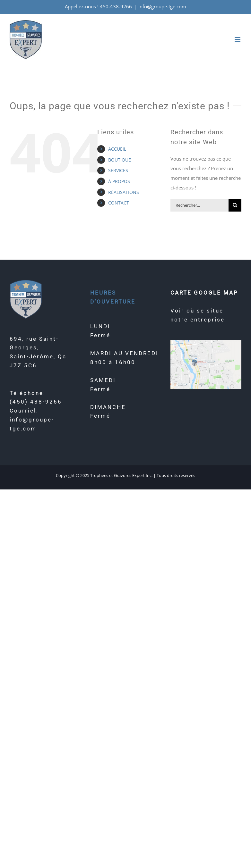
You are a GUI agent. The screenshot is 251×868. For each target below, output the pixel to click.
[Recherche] (235, 205)
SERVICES (118, 170)
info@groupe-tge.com (162, 6)
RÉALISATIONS (124, 192)
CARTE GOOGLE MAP (204, 293)
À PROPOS (119, 181)
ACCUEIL (117, 149)
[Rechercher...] (199, 205)
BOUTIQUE (120, 160)
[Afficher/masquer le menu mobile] (238, 40)
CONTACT (119, 203)
